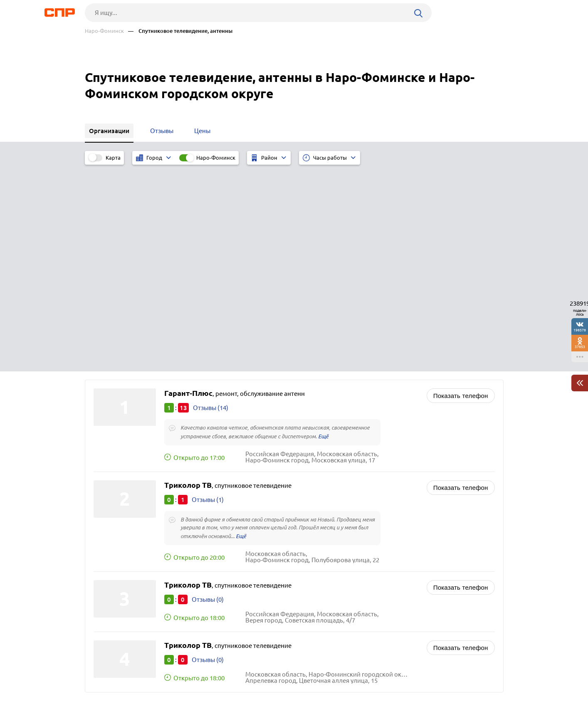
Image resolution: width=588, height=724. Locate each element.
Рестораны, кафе (330, 602)
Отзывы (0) (208, 392)
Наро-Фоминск (104, 31)
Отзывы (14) (211, 200)
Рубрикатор (100, 693)
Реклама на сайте (211, 693)
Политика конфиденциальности (196, 717)
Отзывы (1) (208, 292)
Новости (152, 693)
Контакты (271, 693)
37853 (580, 347)
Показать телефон (461, 188)
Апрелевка (112, 560)
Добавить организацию (466, 693)
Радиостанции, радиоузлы (344, 570)
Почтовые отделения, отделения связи (362, 591)
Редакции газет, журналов (343, 581)
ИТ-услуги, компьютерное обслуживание (365, 560)
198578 (580, 330)
